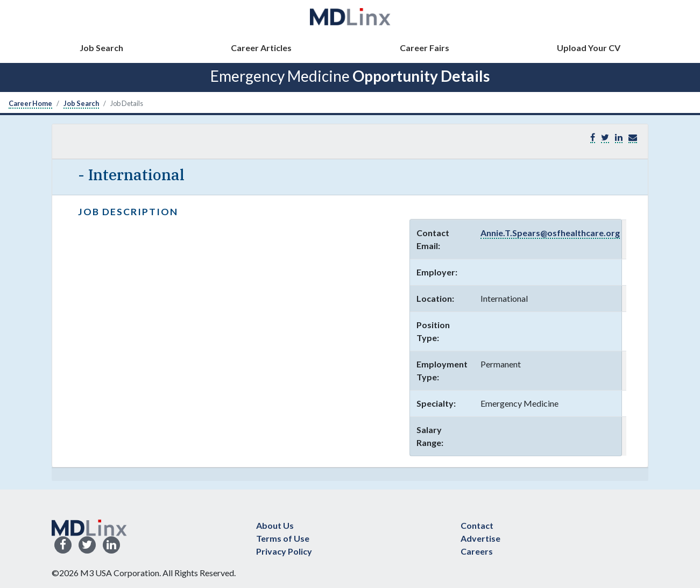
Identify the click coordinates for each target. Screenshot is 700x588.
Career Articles (261, 48)
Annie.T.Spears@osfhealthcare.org (550, 233)
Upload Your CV (589, 48)
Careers (477, 551)
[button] (633, 137)
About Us (275, 525)
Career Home (30, 103)
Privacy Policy (284, 551)
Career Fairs (425, 48)
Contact (477, 525)
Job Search (101, 48)
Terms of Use (283, 538)
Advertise (480, 538)
